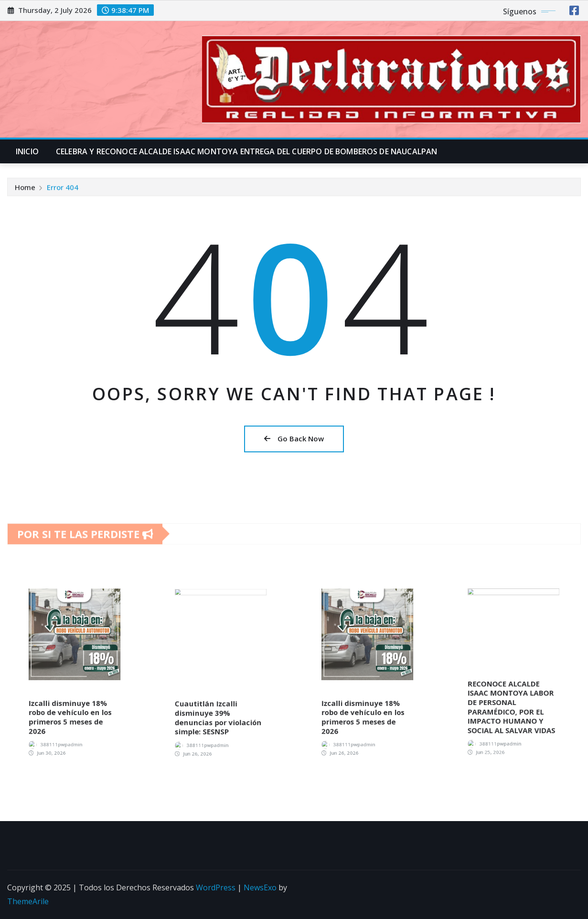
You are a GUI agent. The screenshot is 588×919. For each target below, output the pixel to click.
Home (25, 190)
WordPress (216, 887)
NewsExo (260, 887)
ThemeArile (28, 901)
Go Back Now (294, 438)
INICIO (27, 151)
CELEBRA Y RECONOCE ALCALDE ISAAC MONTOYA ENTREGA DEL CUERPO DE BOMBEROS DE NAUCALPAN (246, 151)
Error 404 (63, 190)
